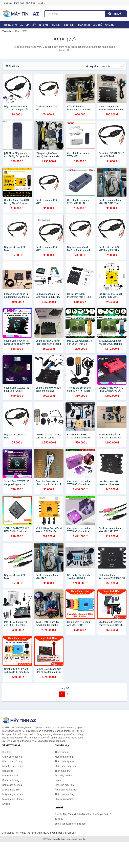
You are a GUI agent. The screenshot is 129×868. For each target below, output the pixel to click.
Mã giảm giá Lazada (13, 794)
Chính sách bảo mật (13, 757)
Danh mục (19, 3)
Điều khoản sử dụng (13, 761)
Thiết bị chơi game (65, 761)
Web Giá (62, 833)
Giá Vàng (52, 833)
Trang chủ (7, 3)
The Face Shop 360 (36, 833)
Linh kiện (70, 25)
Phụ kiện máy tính (64, 799)
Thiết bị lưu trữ (63, 771)
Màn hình (84, 25)
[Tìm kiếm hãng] (75, 14)
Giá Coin (72, 833)
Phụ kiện (56, 25)
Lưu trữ (97, 25)
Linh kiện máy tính (64, 785)
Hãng (17, 31)
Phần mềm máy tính (65, 766)
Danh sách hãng (11, 776)
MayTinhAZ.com (62, 839)
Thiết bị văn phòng (64, 794)
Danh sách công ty (12, 780)
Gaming (110, 25)
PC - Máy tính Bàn (64, 776)
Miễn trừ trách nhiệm (13, 766)
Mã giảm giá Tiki (11, 790)
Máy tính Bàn (40, 25)
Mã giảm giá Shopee (13, 799)
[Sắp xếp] (112, 66)
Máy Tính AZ (79, 839)
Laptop (24, 25)
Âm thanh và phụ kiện (66, 790)
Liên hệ (41, 3)
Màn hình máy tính (65, 757)
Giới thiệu (31, 3)
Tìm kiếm (116, 14)
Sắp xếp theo (92, 66)
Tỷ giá (22, 833)
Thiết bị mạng (62, 752)
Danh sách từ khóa (12, 785)
